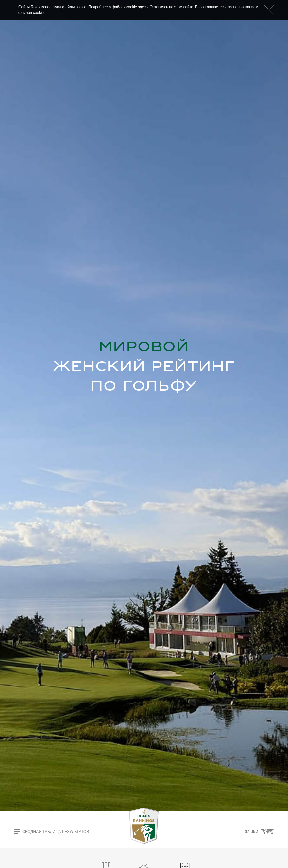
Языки (259, 832)
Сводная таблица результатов (52, 832)
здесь (143, 7)
